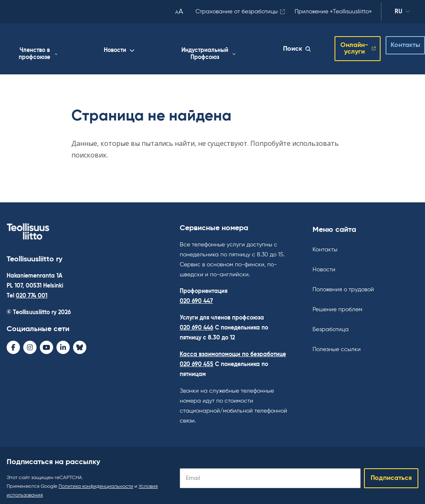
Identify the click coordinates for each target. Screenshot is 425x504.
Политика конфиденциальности (96, 480)
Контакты (399, 42)
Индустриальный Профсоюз (246, 48)
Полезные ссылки (337, 343)
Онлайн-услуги (345, 46)
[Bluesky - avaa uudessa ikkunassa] (80, 341)
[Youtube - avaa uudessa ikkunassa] (46, 341)
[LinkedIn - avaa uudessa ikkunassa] (63, 341)
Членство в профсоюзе (138, 48)
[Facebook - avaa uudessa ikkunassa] (13, 341)
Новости (185, 44)
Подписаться (391, 472)
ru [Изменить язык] (402, 13)
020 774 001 (32, 290)
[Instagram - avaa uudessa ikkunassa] (30, 341)
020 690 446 (197, 322)
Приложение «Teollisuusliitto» (333, 12)
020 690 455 (197, 358)
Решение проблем (337, 303)
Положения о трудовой (343, 283)
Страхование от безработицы (237, 12)
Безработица (331, 323)
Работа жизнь (81, 48)
